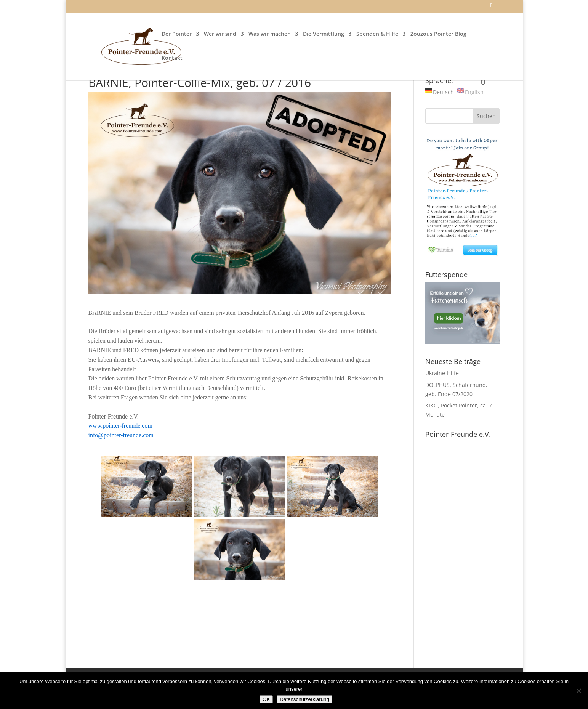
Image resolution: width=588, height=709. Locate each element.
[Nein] (578, 691)
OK (266, 699)
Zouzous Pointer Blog (438, 34)
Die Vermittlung (324, 34)
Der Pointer (177, 34)
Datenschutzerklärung (304, 699)
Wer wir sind (220, 34)
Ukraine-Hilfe (442, 373)
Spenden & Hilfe (377, 34)
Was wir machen (270, 34)
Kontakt (172, 58)
